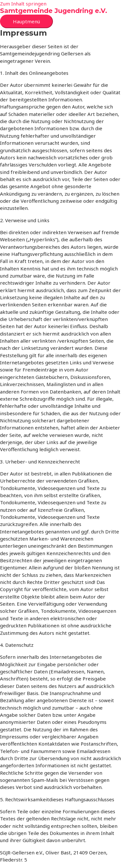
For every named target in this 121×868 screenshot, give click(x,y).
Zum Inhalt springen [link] (23, 4)
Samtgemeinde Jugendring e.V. (54, 11)
